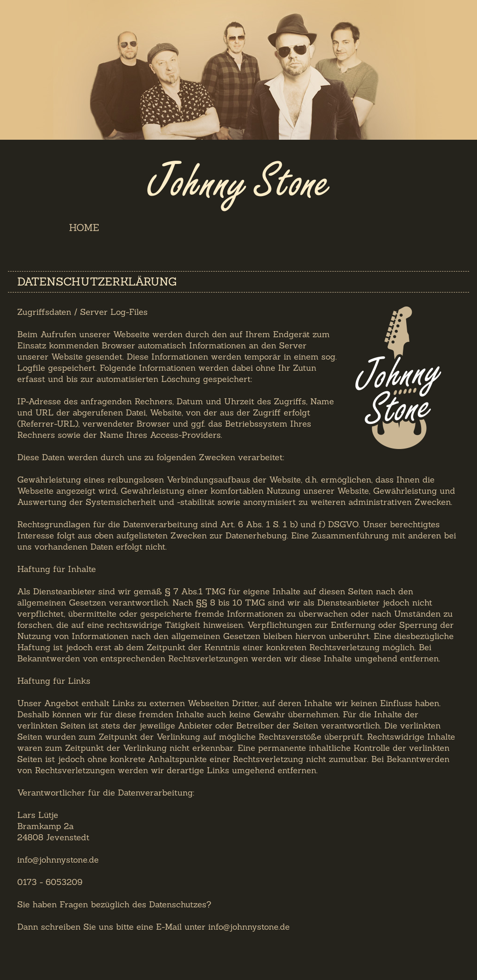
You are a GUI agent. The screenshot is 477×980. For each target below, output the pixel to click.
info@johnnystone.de (249, 927)
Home (84, 228)
